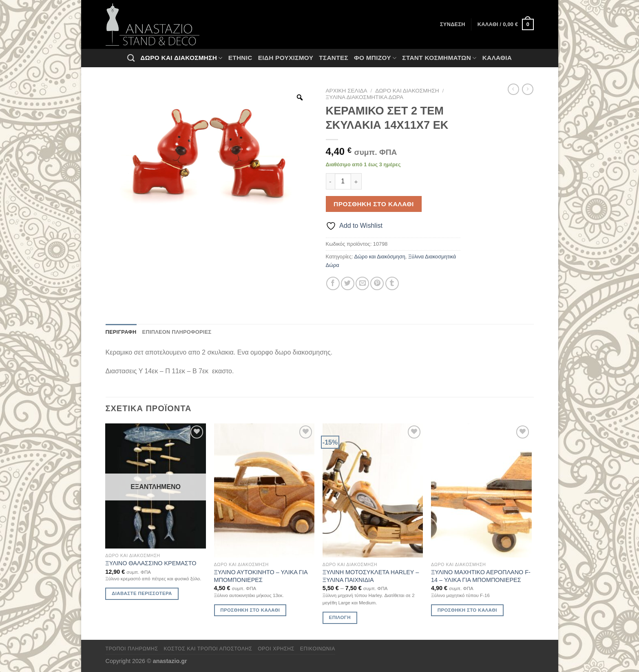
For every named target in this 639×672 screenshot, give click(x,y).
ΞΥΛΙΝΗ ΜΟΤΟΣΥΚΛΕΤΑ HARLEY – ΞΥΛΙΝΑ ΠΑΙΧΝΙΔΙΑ (371, 576)
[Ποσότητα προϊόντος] (343, 181)
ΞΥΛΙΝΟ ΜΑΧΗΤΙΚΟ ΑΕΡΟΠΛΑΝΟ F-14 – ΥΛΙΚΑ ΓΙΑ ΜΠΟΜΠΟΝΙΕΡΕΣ (481, 576)
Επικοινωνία (318, 649)
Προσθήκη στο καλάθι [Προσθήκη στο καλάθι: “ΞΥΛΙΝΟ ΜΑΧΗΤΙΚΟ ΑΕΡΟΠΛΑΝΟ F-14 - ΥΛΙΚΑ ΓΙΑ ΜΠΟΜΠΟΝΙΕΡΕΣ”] (467, 610)
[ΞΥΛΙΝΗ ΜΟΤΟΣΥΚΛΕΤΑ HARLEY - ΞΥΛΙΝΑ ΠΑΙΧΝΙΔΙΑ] (373, 490)
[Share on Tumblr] (392, 283)
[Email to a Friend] (362, 283)
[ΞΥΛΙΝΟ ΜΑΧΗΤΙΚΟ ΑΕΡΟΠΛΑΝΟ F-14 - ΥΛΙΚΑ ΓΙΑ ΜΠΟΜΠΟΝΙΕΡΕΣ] (481, 490)
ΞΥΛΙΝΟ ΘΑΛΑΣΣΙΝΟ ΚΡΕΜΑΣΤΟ (151, 563)
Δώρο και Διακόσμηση (181, 58)
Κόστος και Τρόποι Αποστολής (208, 649)
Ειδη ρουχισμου (286, 58)
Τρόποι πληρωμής (132, 649)
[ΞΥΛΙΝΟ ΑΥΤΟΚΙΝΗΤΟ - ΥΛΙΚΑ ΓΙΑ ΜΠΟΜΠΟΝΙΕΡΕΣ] (264, 490)
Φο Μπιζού (375, 58)
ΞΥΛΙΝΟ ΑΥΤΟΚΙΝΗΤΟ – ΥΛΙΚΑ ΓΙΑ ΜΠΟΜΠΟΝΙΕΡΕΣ (261, 576)
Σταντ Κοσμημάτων (439, 58)
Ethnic (240, 58)
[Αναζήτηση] (131, 58)
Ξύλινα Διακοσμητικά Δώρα (365, 97)
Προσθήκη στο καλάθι (374, 204)
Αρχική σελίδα (347, 91)
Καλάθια (497, 58)
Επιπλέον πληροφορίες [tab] (177, 332)
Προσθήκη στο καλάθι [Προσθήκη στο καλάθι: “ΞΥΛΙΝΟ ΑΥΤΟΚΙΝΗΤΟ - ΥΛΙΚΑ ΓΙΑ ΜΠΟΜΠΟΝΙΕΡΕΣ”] (250, 610)
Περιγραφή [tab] (121, 332)
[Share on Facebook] (333, 283)
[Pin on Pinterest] (377, 283)
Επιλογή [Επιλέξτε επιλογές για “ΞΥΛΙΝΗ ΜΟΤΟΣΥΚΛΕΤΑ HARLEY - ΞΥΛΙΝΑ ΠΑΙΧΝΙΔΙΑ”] (340, 617)
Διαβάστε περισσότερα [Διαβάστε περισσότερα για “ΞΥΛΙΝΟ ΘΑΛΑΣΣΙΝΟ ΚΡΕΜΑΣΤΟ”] (142, 593)
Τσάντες (334, 58)
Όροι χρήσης (276, 649)
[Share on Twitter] (348, 283)
